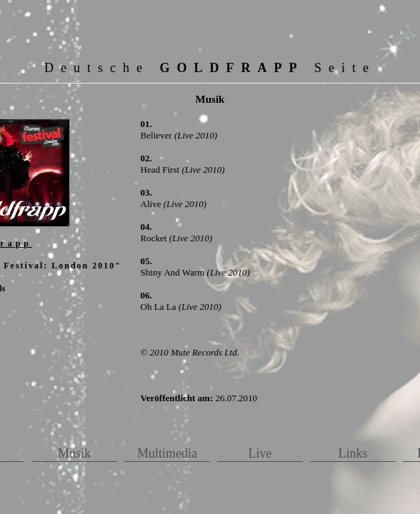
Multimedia (167, 453)
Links (352, 453)
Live (260, 453)
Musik (74, 453)
